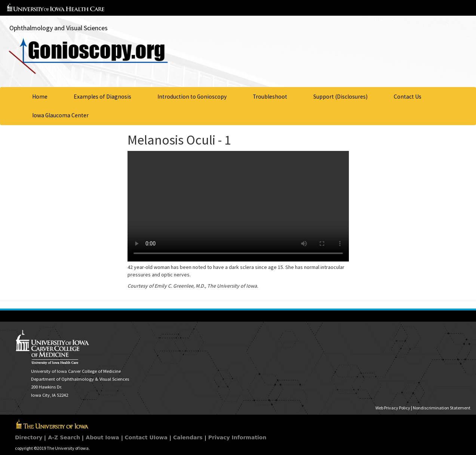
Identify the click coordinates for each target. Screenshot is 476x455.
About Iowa (102, 437)
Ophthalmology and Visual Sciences (59, 28)
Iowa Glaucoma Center (60, 115)
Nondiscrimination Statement (442, 408)
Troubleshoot (270, 97)
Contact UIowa (146, 437)
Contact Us (408, 97)
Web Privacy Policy (393, 408)
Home (40, 97)
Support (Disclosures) (340, 97)
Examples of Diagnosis (102, 97)
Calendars (188, 437)
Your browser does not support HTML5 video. (238, 206)
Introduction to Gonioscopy (192, 97)
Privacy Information (237, 437)
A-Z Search (64, 437)
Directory (29, 437)
